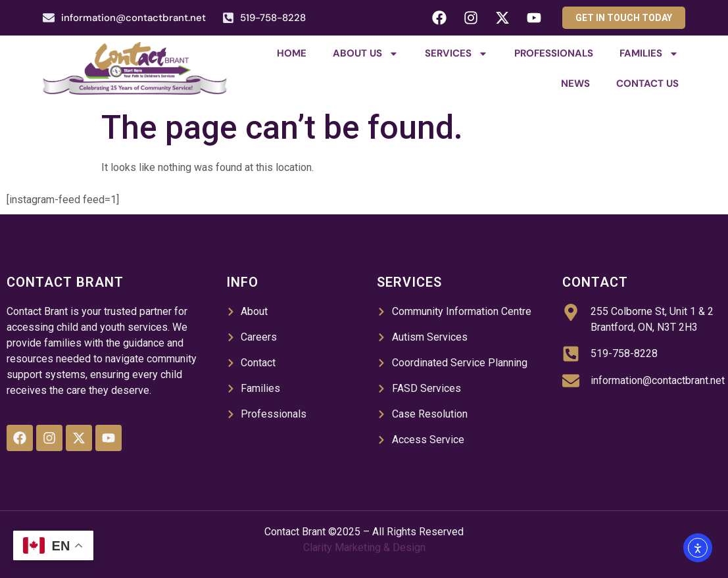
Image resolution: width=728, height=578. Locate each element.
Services (456, 54)
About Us (366, 54)
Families (649, 54)
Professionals (554, 53)
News (575, 84)
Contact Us (647, 84)
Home (292, 53)
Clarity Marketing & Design (364, 547)
